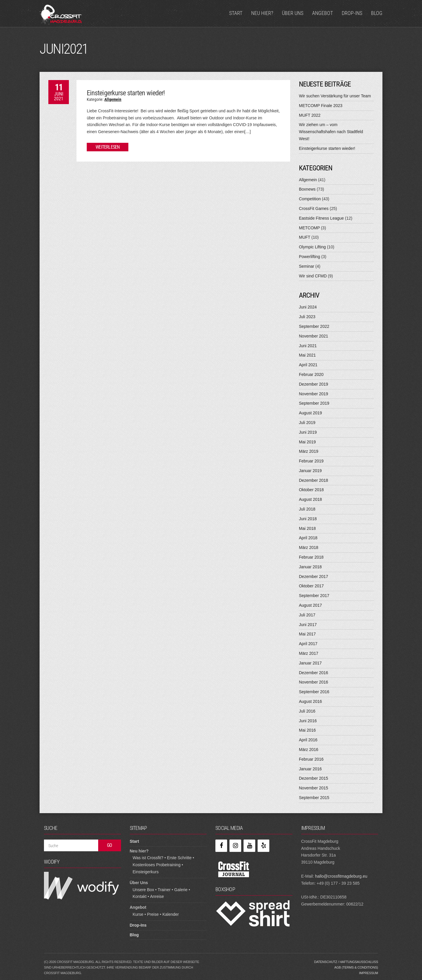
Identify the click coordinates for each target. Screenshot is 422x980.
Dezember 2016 (314, 673)
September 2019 (314, 403)
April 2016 (308, 740)
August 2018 (310, 499)
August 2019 (310, 413)
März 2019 (309, 451)
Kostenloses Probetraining (157, 865)
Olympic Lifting (312, 247)
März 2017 (309, 653)
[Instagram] (235, 846)
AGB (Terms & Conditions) (356, 967)
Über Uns (293, 13)
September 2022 (314, 326)
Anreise (157, 896)
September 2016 (314, 692)
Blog (377, 13)
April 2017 (308, 644)
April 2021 (308, 365)
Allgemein (113, 99)
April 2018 (308, 538)
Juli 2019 (307, 423)
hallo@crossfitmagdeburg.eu (341, 876)
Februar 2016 (311, 759)
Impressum (369, 973)
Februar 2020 (311, 374)
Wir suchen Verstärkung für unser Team (335, 96)
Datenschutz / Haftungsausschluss (346, 962)
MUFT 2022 (310, 115)
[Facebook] (221, 846)
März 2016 (309, 750)
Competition (310, 199)
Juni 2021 (308, 346)
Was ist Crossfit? (148, 858)
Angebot (323, 13)
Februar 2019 (311, 461)
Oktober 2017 (311, 586)
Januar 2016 (310, 769)
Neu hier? (262, 13)
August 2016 (310, 701)
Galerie (181, 890)
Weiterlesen (108, 147)
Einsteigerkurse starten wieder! (126, 93)
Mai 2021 (307, 355)
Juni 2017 (308, 625)
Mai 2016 (307, 730)
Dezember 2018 (314, 480)
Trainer (164, 890)
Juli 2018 (307, 509)
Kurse (138, 914)
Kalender (171, 914)
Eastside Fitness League (321, 218)
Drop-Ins (352, 13)
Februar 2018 (311, 557)
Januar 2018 (310, 567)
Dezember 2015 (314, 778)
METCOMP (309, 228)
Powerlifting (309, 257)
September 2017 (314, 596)
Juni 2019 (308, 432)
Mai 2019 (307, 442)
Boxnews (307, 189)
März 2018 (309, 547)
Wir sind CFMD (313, 276)
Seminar (307, 266)
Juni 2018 (308, 519)
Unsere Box (143, 890)
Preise (153, 914)
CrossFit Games (314, 208)
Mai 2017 (307, 634)
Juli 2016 (307, 711)
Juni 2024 (308, 307)
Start (236, 13)
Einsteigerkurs (146, 872)
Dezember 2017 (314, 577)
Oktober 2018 (311, 490)
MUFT (305, 237)
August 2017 (310, 605)
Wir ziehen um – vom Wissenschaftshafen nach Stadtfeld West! (331, 132)
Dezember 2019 (314, 384)
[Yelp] (263, 846)
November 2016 (314, 682)
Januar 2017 (310, 663)
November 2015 (314, 788)
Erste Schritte (179, 858)
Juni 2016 (308, 721)
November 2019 (314, 394)
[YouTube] (249, 846)
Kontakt (140, 896)
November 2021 (314, 336)
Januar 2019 (310, 471)
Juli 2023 (307, 317)
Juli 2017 (307, 615)
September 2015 (314, 798)
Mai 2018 (307, 528)
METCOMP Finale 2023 (321, 106)
